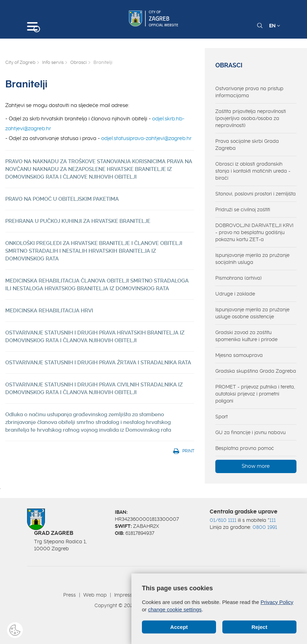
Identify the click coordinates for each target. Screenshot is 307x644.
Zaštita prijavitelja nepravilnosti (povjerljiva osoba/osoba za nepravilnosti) (251, 118)
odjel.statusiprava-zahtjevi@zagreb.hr (146, 138)
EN (275, 26)
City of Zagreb (20, 62)
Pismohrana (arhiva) (239, 278)
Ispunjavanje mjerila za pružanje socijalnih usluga (252, 259)
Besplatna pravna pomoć (245, 448)
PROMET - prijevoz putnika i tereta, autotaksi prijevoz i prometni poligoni (255, 394)
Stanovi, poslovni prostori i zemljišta (256, 194)
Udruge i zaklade (235, 294)
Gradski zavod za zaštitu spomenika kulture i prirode (246, 336)
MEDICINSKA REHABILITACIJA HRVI (49, 311)
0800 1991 (265, 527)
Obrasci (79, 62)
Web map (95, 595)
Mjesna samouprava (239, 355)
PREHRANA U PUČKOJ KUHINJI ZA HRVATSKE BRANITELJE (78, 221)
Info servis (53, 62)
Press (70, 595)
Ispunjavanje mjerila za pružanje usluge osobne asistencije (252, 313)
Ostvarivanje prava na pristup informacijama (249, 92)
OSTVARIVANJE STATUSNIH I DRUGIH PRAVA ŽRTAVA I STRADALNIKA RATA (98, 363)
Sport (221, 417)
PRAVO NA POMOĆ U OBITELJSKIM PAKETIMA (62, 199)
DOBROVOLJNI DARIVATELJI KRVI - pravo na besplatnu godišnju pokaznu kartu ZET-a (254, 232)
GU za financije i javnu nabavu (250, 432)
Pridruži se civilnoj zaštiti (243, 210)
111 (273, 520)
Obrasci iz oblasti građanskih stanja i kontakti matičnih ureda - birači (253, 171)
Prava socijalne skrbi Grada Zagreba (247, 145)
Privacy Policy (277, 602)
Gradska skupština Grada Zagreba (256, 371)
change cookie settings (175, 609)
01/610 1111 (223, 520)
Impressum (127, 595)
